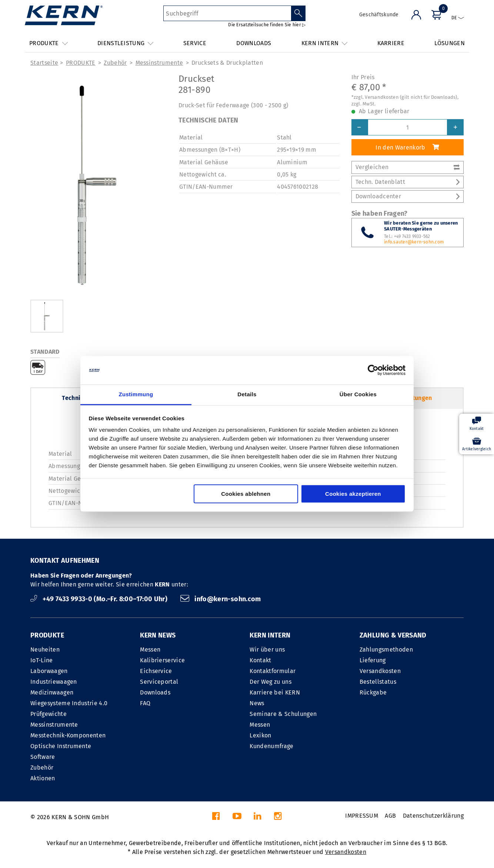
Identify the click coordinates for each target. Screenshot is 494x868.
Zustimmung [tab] (136, 394)
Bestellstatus (378, 682)
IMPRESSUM (362, 816)
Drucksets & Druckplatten (227, 63)
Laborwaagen (49, 671)
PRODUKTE (81, 63)
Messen (150, 650)
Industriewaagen (54, 682)
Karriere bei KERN (275, 692)
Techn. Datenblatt (408, 182)
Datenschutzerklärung (433, 816)
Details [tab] (247, 394)
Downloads (155, 692)
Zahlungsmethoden (386, 650)
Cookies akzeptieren (353, 494)
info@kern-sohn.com (221, 599)
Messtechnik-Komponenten (68, 735)
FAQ (145, 703)
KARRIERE (391, 43)
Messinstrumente (159, 63)
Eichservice (156, 671)
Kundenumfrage (271, 746)
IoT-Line (42, 660)
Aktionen (43, 778)
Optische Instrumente (61, 746)
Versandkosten (380, 671)
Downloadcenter (408, 196)
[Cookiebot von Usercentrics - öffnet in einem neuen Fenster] (373, 370)
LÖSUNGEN (450, 43)
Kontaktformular (273, 671)
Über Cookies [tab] (358, 394)
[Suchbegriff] (227, 13)
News (257, 703)
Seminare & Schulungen (283, 714)
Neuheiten (45, 650)
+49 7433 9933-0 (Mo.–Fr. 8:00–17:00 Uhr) (100, 599)
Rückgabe (373, 692)
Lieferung (373, 660)
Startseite (44, 63)
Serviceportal (159, 682)
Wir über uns (267, 650)
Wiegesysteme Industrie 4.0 (69, 703)
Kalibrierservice (162, 660)
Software (43, 757)
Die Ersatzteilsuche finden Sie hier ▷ (267, 25)
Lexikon (260, 735)
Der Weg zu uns (270, 682)
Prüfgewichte (49, 714)
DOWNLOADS (254, 43)
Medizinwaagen (52, 692)
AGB (390, 816)
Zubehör (115, 63)
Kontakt (260, 660)
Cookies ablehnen (246, 494)
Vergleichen (408, 167)
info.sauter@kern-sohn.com (414, 242)
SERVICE (195, 43)
